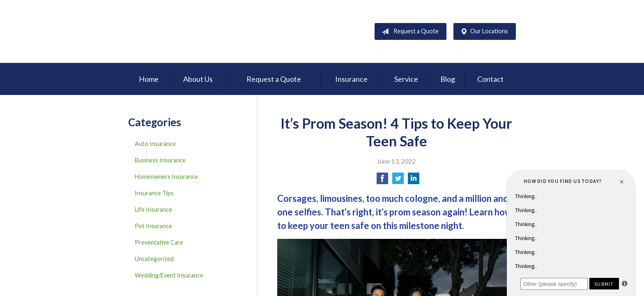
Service (406, 79)
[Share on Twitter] (398, 181)
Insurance (351, 79)
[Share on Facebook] (382, 181)
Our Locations (483, 32)
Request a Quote (408, 32)
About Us (198, 79)
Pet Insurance (153, 226)
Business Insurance (160, 160)
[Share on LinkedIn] (414, 181)
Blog (448, 79)
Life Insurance (153, 209)
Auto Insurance (155, 144)
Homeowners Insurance (166, 177)
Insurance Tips (154, 193)
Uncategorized (154, 259)
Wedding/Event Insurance (169, 275)
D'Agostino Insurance (179, 31)
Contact (490, 79)
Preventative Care (159, 242)
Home (149, 79)
